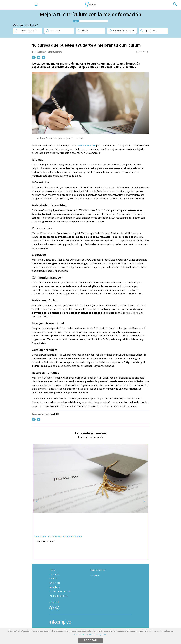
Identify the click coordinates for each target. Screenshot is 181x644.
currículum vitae (86, 145)
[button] (175, 4)
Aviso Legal (55, 587)
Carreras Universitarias (124, 31)
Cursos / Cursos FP (28, 31)
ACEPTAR (91, 640)
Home (52, 570)
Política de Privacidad (60, 591)
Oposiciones (151, 31)
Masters (86, 31)
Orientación (55, 583)
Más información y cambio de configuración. (91, 634)
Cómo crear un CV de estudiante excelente (58, 536)
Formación (55, 574)
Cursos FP (55, 31)
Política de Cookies (59, 596)
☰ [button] (36, 4)
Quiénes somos (98, 570)
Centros (53, 578)
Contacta (95, 575)
